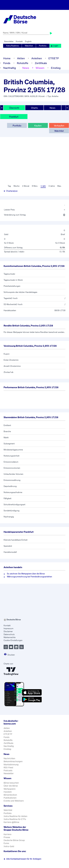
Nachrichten (9, 758)
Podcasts (8, 770)
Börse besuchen (11, 783)
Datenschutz (9, 634)
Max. (59, 186)
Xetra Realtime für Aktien (15, 816)
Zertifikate (41, 63)
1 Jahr (43, 186)
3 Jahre (52, 186)
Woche (16, 186)
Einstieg (56, 68)
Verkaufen (59, 126)
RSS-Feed (8, 768)
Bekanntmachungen (13, 761)
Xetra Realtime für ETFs (15, 819)
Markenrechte (10, 637)
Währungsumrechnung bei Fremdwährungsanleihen (29, 577)
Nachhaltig (10, 68)
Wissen (40, 68)
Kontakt (19, 41)
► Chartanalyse (11, 191)
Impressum (8, 628)
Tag (9, 186)
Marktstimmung (11, 765)
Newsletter (9, 41)
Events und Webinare (14, 801)
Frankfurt (14, 117)
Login (54, 46)
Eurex (6, 843)
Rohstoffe (23, 63)
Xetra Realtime (12, 46)
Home (7, 58)
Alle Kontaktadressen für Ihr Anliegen (22, 859)
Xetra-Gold (9, 846)
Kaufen (38, 126)
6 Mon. (35, 186)
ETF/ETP (54, 58)
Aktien (21, 58)
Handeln (8, 792)
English (28, 41)
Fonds (7, 63)
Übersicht (14, 108)
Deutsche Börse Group (14, 840)
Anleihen (37, 58)
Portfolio (43, 46)
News (26, 68)
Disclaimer (8, 631)
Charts (34, 108)
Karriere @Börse (11, 822)
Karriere (7, 834)
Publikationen (10, 798)
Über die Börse (11, 786)
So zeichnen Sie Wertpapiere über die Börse (26, 574)
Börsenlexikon (10, 795)
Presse (7, 837)
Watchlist (29, 46)
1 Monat (26, 186)
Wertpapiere (10, 789)
